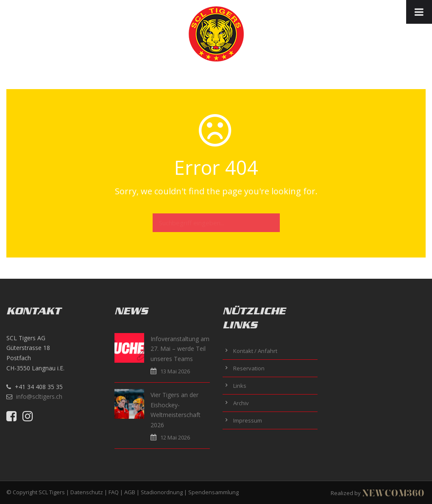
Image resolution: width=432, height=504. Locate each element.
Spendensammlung (213, 492)
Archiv (241, 403)
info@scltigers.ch (39, 396)
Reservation (249, 368)
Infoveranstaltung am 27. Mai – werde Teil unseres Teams (180, 349)
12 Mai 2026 (175, 437)
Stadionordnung (162, 492)
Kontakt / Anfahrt (255, 351)
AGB (130, 492)
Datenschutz (87, 492)
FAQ (114, 492)
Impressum (248, 420)
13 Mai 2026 (175, 371)
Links (240, 386)
